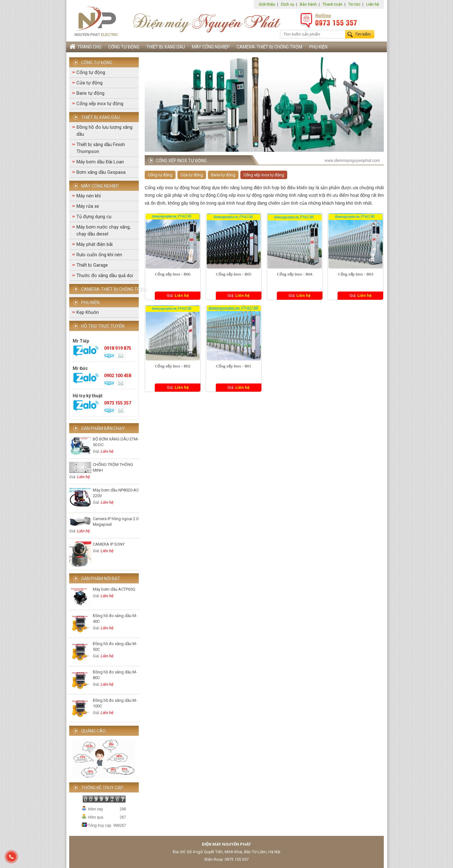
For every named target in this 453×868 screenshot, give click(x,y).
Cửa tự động (89, 83)
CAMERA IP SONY (109, 544)
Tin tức (354, 4)
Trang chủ (85, 47)
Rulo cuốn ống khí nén (99, 255)
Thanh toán (333, 4)
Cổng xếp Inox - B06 (173, 274)
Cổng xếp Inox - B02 (173, 366)
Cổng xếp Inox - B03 (356, 274)
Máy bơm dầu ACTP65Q (114, 589)
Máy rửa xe (88, 206)
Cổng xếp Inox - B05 (234, 274)
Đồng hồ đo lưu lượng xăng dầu (104, 131)
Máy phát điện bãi (95, 244)
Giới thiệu (267, 4)
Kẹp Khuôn (88, 312)
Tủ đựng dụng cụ (94, 217)
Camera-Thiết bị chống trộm (269, 47)
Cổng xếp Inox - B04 (295, 274)
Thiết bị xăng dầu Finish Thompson (101, 148)
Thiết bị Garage (92, 265)
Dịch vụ (288, 4)
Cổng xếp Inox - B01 (234, 366)
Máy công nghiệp (211, 47)
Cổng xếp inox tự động (100, 104)
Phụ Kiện (318, 47)
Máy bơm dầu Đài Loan (100, 162)
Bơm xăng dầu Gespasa (101, 172)
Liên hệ (373, 4)
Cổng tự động (124, 47)
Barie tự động (90, 93)
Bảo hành (308, 4)
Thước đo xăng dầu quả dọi (105, 275)
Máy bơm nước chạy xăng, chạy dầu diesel (103, 230)
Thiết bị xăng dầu (166, 47)
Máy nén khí (89, 196)
